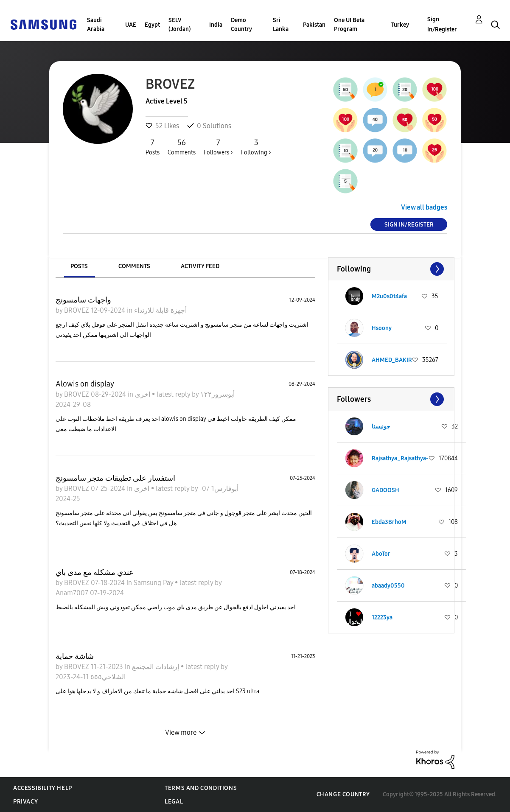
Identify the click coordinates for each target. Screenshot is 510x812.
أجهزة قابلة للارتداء (160, 310)
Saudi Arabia (96, 25)
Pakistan (314, 25)
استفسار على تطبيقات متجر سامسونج (115, 478)
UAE (131, 25)
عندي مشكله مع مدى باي (95, 572)
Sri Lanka (281, 25)
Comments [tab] (134, 266)
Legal (174, 802)
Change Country (343, 794)
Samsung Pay (154, 583)
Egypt (152, 25)
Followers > (218, 147)
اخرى (143, 394)
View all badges (424, 207)
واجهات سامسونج (83, 300)
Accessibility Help (43, 788)
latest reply (174, 394)
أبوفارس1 (224, 489)
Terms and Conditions (201, 788)
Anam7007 (73, 593)
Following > (256, 147)
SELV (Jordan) (180, 25)
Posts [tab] (79, 266)
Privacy (25, 802)
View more (181, 732)
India (216, 25)
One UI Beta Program (349, 25)
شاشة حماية (75, 656)
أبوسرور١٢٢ (217, 394)
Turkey (400, 25)
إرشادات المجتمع (156, 667)
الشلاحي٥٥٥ (107, 677)
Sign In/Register (442, 24)
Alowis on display (85, 384)
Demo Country (241, 25)
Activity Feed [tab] (200, 266)
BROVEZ (77, 310)
